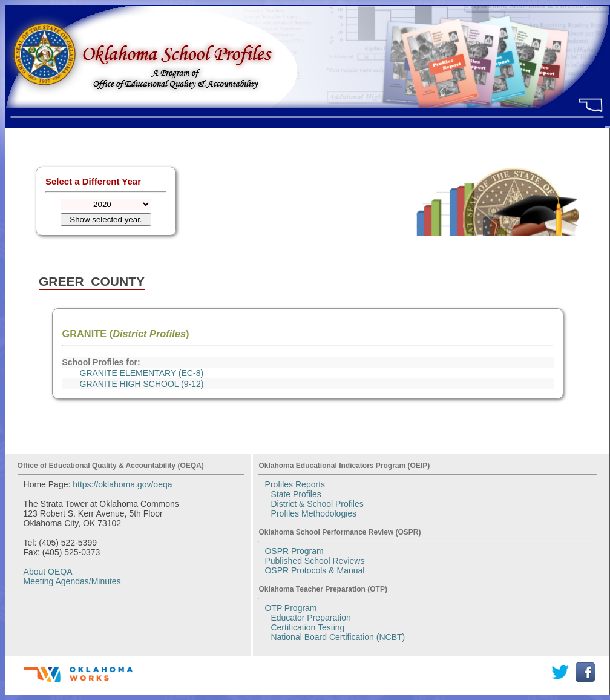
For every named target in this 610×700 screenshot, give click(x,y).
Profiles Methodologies (313, 513)
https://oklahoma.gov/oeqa (122, 484)
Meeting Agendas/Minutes (72, 581)
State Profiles (296, 494)
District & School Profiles (317, 504)
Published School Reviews (314, 561)
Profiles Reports (295, 484)
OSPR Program (294, 551)
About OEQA (48, 572)
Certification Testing (307, 627)
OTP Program (290, 608)
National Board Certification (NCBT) (338, 637)
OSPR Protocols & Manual (314, 570)
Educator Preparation (310, 618)
